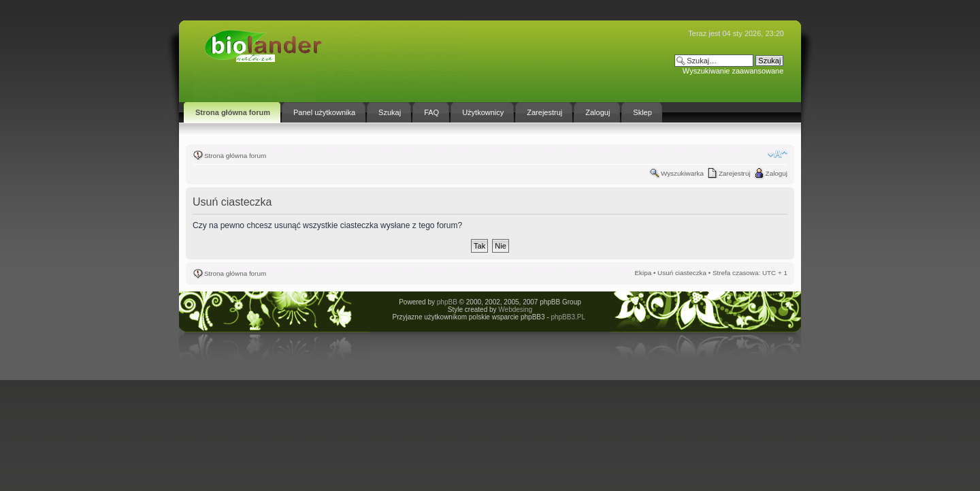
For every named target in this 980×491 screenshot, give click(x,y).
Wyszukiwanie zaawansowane (733, 71)
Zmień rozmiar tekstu (778, 154)
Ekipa (643, 273)
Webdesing (515, 310)
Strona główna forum (235, 156)
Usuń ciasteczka (682, 273)
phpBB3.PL (568, 317)
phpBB (447, 302)
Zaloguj (777, 173)
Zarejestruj (735, 173)
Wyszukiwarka (682, 173)
